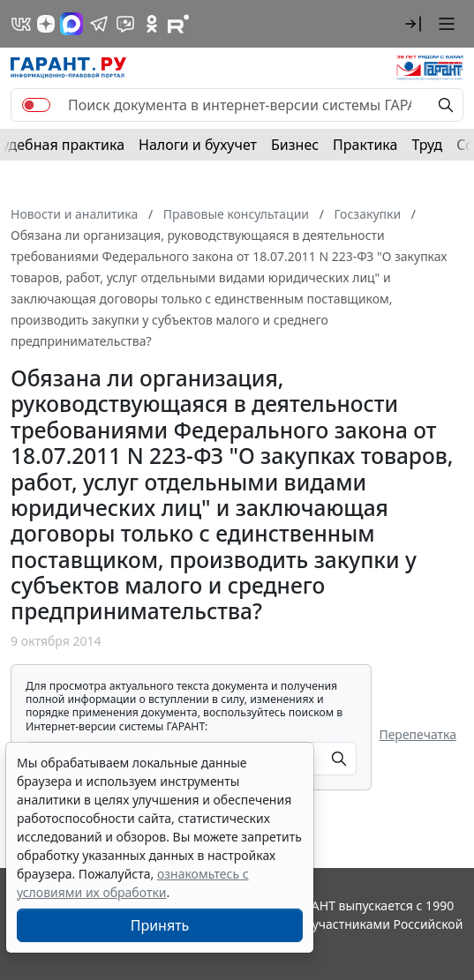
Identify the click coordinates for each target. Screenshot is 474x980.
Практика (365, 145)
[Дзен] (46, 24)
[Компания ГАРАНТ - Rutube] (178, 24)
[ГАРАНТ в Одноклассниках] (152, 24)
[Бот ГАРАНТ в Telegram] (125, 24)
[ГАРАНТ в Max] (71, 24)
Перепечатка (418, 734)
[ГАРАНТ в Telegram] (99, 24)
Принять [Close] (160, 925)
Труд (427, 145)
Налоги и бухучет (198, 145)
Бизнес (295, 145)
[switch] (36, 105)
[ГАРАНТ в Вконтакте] (21, 24)
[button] (413, 24)
